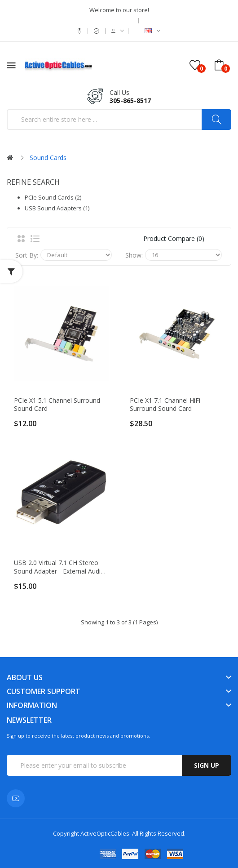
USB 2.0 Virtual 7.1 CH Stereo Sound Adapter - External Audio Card (59, 567)
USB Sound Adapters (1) (57, 208)
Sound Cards (48, 158)
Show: (134, 255)
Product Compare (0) (174, 238)
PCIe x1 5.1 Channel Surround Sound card (57, 405)
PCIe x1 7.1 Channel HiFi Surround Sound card (165, 405)
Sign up (207, 765)
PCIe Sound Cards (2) (53, 197)
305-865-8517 (130, 100)
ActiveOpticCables (105, 833)
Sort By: (27, 255)
